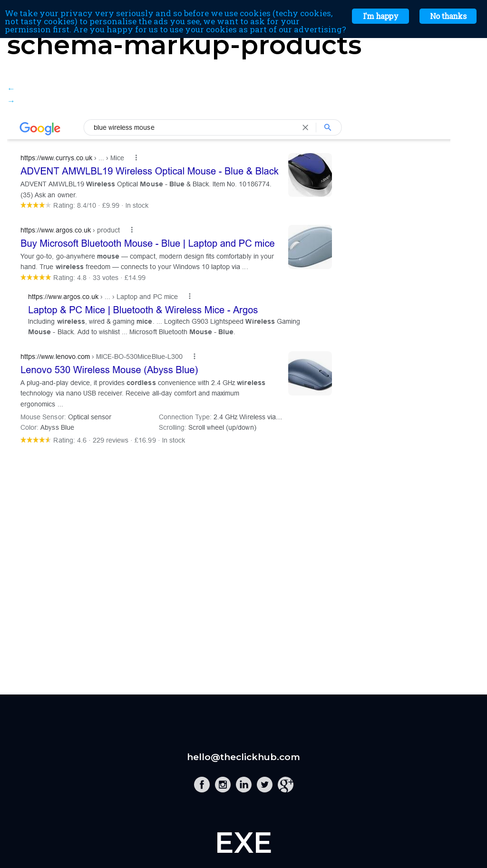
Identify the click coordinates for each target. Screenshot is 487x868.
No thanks (448, 16)
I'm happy (380, 16)
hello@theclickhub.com (243, 757)
